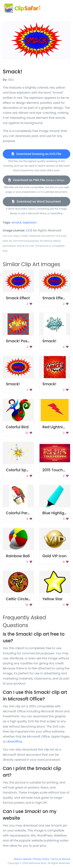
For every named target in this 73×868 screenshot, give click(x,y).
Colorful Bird (17, 427)
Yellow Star (53, 599)
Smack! (49, 341)
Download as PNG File (36, 180)
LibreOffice (14, 742)
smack (17, 222)
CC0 (29, 230)
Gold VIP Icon (55, 556)
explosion (30, 222)
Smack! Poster (19, 341)
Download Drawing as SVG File (36, 154)
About (17, 859)
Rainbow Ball (18, 556)
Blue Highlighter (57, 513)
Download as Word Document (36, 202)
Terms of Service (61, 859)
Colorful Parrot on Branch (29, 513)
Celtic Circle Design (24, 599)
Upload (27, 859)
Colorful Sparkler (21, 470)
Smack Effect (18, 298)
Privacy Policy (41, 859)
